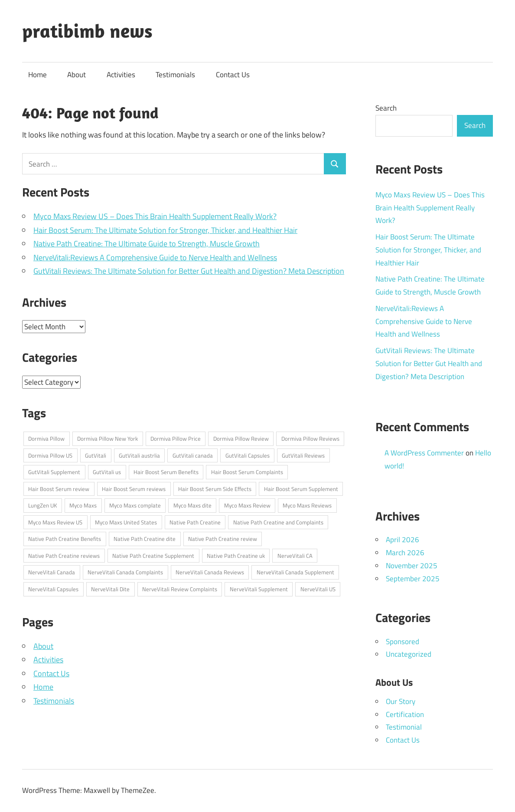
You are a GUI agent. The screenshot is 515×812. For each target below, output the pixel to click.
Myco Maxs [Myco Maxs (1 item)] (83, 505)
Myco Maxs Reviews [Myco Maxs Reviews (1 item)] (307, 505)
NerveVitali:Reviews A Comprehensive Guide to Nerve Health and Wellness (155, 257)
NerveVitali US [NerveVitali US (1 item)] (318, 589)
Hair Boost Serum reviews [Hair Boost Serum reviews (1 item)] (134, 489)
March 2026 (405, 553)
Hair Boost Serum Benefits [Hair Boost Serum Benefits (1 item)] (166, 472)
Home (37, 75)
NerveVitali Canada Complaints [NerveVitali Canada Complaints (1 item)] (125, 572)
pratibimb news (87, 31)
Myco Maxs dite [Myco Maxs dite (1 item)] (192, 505)
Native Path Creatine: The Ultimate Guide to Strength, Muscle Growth (147, 244)
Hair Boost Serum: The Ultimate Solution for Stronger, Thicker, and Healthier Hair (165, 230)
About (77, 75)
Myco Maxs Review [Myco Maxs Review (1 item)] (247, 505)
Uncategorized (409, 654)
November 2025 (412, 566)
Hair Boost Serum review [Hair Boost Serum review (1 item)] (59, 489)
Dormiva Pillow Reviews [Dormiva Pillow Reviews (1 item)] (310, 439)
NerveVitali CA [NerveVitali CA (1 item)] (295, 556)
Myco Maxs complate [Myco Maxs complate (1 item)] (135, 505)
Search (386, 108)
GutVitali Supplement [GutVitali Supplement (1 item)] (54, 472)
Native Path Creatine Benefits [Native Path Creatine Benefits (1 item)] (65, 539)
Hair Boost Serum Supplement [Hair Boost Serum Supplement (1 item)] (301, 489)
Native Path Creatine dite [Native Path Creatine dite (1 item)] (145, 539)
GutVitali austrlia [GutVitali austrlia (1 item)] (139, 455)
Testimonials (175, 75)
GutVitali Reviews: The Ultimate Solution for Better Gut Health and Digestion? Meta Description (189, 271)
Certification (405, 714)
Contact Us (233, 75)
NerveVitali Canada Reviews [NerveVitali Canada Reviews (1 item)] (210, 572)
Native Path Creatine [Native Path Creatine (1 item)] (195, 522)
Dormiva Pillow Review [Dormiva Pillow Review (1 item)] (241, 439)
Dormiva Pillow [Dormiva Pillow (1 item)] (46, 439)
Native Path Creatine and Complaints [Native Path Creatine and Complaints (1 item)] (278, 522)
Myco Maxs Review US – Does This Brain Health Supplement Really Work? (155, 216)
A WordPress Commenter (424, 453)
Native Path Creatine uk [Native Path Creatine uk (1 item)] (236, 556)
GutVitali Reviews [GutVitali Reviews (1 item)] (303, 455)
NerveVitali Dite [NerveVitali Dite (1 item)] (110, 589)
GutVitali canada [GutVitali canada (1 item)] (193, 455)
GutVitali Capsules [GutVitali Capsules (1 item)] (248, 455)
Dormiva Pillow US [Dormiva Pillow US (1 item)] (50, 455)
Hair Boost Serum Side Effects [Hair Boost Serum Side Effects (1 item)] (215, 489)
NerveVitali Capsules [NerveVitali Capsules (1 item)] (53, 589)
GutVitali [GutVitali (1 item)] (96, 455)
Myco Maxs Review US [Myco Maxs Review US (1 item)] (55, 522)
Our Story (401, 701)
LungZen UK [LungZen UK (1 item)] (42, 505)
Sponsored (403, 642)
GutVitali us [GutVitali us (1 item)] (107, 472)
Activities (121, 75)
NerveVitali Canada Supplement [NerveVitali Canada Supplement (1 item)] (295, 572)
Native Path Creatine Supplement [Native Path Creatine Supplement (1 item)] (153, 556)
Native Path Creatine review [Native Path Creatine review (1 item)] (223, 539)
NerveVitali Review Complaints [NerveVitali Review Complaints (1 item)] (180, 589)
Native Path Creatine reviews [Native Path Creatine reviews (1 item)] (64, 556)
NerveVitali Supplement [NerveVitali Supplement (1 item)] (259, 589)
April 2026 (403, 540)
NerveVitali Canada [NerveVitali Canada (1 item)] (52, 572)
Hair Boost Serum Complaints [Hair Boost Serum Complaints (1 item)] (247, 472)
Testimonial (404, 727)
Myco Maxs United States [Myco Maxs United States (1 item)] (126, 522)
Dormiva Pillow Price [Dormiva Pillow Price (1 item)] (176, 439)
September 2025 (413, 579)
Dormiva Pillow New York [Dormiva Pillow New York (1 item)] (108, 439)
